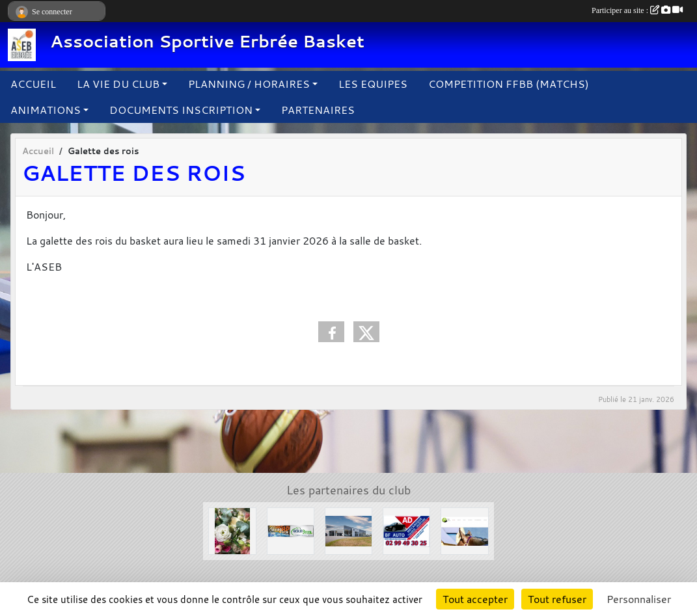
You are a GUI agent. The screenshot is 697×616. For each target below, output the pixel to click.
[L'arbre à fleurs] (232, 530)
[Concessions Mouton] (348, 530)
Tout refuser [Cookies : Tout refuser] (557, 599)
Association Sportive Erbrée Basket (207, 41)
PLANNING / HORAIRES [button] (249, 84)
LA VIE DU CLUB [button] (118, 84)
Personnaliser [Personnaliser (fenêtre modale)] (639, 599)
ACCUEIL (33, 84)
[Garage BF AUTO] (406, 530)
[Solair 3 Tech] (291, 530)
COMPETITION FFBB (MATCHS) (509, 84)
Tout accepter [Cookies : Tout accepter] (475, 599)
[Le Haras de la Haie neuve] (464, 530)
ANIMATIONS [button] (46, 110)
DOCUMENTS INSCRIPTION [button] (181, 110)
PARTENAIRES (318, 110)
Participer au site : (637, 10)
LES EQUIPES (373, 84)
